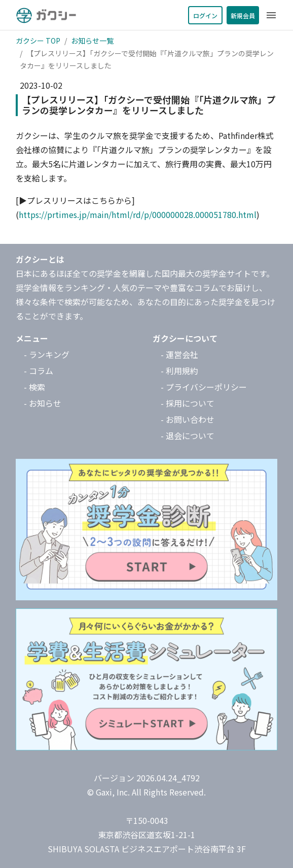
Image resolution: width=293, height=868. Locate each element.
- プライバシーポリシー (204, 387)
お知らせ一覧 (92, 41)
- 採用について (188, 403)
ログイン (205, 15)
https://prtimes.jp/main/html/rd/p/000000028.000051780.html (138, 214)
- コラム (39, 371)
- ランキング (47, 354)
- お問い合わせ (188, 419)
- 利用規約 (179, 371)
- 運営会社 (179, 354)
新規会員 (243, 15)
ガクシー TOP (38, 41)
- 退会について (188, 436)
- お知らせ (43, 403)
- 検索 (34, 387)
